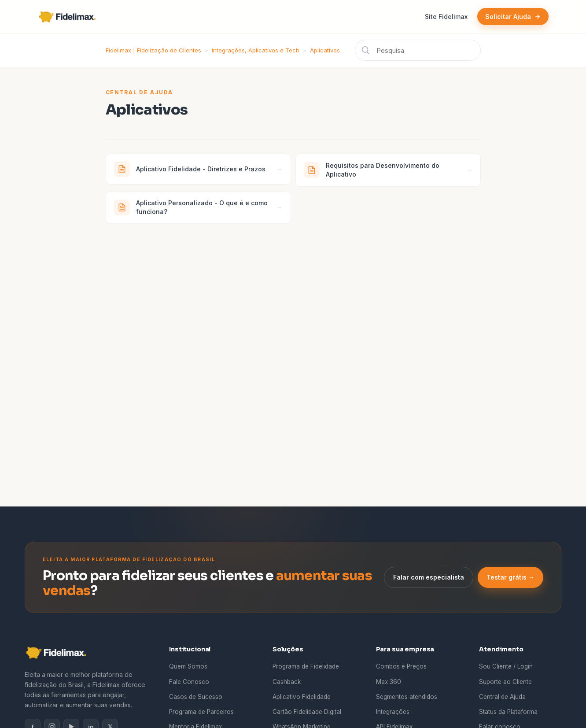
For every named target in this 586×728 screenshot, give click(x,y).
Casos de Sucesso (196, 697)
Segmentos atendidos (407, 697)
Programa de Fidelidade (306, 666)
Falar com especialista (429, 577)
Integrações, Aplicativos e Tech (256, 50)
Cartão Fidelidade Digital (307, 712)
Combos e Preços (401, 666)
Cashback (287, 682)
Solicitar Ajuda (513, 17)
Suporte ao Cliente (505, 682)
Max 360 (389, 682)
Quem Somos (188, 666)
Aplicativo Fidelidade (302, 697)
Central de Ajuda (502, 697)
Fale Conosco (189, 682)
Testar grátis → (510, 577)
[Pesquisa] (418, 50)
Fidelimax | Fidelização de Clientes (153, 50)
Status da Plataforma (508, 712)
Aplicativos (325, 50)
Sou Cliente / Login (506, 666)
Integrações (393, 712)
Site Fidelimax (446, 17)
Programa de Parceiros (201, 712)
